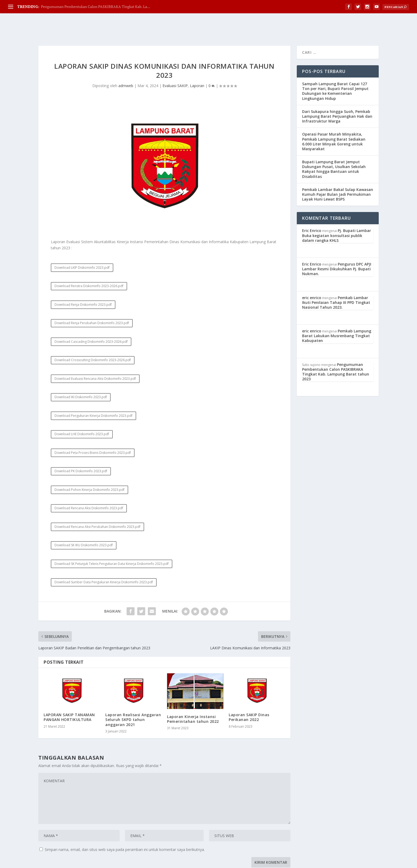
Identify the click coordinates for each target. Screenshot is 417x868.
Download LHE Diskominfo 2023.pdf (82, 412)
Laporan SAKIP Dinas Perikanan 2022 (249, 695)
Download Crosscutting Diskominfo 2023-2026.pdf (93, 338)
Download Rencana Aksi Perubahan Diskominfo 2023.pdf (97, 505)
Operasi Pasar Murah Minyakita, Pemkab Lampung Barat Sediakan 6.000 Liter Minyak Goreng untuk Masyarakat (334, 120)
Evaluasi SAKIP (175, 64)
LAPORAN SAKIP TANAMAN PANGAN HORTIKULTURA (69, 695)
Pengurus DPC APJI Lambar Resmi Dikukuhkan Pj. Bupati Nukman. (337, 247)
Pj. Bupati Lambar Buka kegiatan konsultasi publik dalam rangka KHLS (337, 213)
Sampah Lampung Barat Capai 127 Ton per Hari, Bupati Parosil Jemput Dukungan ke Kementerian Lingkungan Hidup (335, 69)
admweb (126, 64)
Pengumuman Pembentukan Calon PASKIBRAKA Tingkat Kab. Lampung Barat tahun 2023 (336, 350)
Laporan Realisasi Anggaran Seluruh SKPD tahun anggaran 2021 (133, 698)
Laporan (197, 64)
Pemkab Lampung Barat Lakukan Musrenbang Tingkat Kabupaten (337, 314)
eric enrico (312, 276)
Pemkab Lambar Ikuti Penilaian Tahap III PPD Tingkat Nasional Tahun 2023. (336, 281)
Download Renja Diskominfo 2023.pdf (83, 283)
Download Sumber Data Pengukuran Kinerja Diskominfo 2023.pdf (104, 560)
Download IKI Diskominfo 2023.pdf (81, 375)
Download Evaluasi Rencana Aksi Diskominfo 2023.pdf (95, 357)
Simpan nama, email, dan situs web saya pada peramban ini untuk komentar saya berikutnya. (125, 828)
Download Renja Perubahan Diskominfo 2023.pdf (92, 301)
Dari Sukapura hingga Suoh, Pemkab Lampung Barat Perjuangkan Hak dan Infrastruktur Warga (337, 94)
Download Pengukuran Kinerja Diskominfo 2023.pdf (93, 394)
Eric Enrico (312, 209)
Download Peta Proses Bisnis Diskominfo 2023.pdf (93, 431)
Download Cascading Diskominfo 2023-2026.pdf (91, 320)
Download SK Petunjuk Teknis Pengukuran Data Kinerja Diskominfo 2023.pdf (112, 542)
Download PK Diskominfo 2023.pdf (81, 449)
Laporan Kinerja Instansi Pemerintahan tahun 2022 (193, 697)
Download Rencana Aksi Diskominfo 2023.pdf (89, 486)
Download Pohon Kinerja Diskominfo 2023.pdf (89, 468)
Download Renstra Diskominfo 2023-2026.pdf (89, 264)
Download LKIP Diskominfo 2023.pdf (82, 246)
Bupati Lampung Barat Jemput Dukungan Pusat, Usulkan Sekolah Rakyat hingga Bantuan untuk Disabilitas (334, 147)
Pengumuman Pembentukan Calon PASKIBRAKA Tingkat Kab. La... (96, 7)
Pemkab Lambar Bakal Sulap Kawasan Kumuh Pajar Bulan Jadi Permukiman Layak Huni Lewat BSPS (338, 172)
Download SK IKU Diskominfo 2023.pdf (84, 523)
